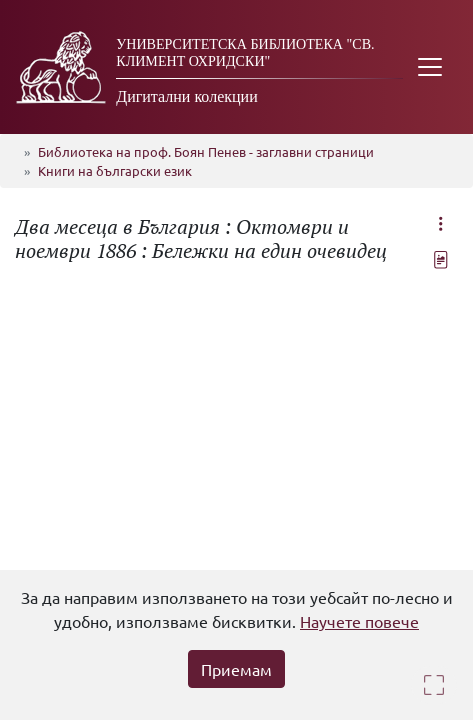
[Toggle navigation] (430, 67)
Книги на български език (115, 170)
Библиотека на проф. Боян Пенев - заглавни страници (206, 151)
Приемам (236, 669)
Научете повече (359, 621)
